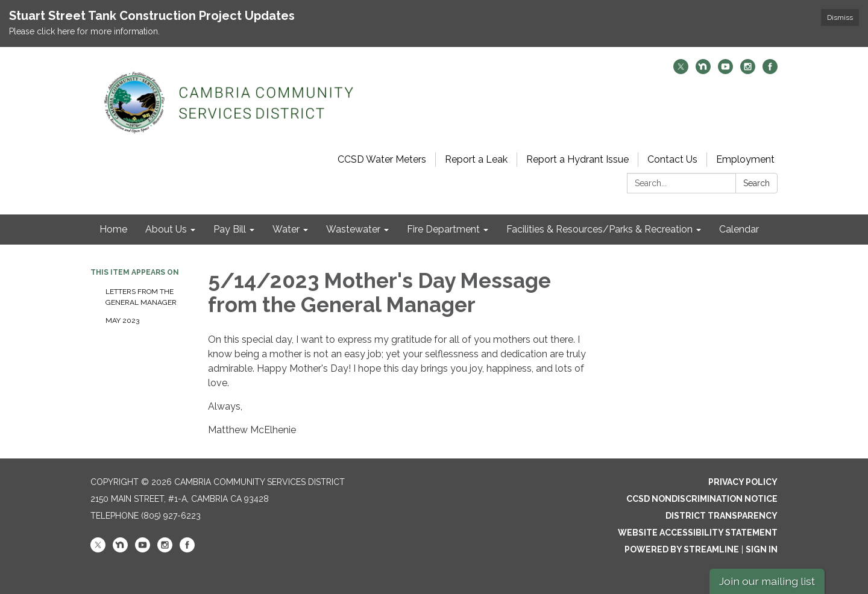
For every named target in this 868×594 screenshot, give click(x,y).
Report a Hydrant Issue (577, 159)
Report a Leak (476, 159)
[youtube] (725, 71)
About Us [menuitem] (166, 229)
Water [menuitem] (286, 229)
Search (756, 183)
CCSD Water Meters (382, 159)
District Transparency (722, 516)
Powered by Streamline (682, 549)
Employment (745, 159)
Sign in (762, 549)
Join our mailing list (767, 581)
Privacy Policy (743, 482)
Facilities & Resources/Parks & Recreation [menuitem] (599, 229)
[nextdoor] (703, 71)
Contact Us (672, 159)
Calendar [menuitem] (739, 229)
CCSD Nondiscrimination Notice (702, 499)
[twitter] (681, 71)
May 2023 (122, 320)
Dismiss (840, 17)
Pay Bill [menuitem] (230, 229)
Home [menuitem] (113, 229)
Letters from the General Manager (141, 297)
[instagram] (748, 71)
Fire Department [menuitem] (443, 229)
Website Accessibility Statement (698, 533)
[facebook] (770, 71)
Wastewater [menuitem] (353, 229)
